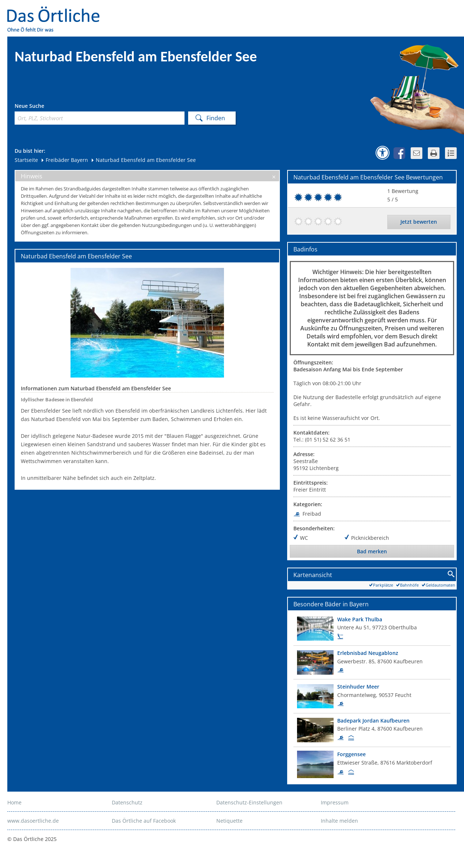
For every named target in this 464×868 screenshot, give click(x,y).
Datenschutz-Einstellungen (249, 802)
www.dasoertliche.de (33, 821)
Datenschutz (127, 802)
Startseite (26, 160)
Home (14, 802)
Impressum (335, 802)
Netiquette (229, 821)
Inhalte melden (339, 821)
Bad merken (372, 551)
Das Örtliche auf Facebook (144, 821)
